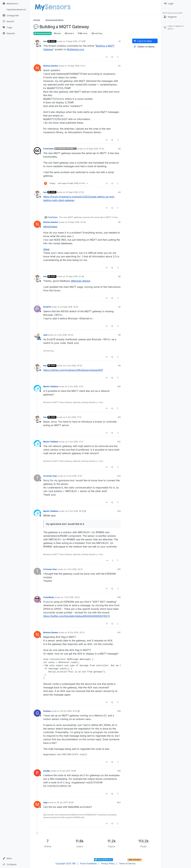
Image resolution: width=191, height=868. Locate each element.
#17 (119, 632)
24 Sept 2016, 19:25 (69, 307)
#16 (119, 597)
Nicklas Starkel (51, 66)
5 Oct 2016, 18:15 (76, 511)
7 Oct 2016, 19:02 (72, 597)
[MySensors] (15, 4)
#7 (119, 307)
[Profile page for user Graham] (37, 713)
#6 (119, 276)
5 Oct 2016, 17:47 (74, 476)
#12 (119, 442)
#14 (119, 511)
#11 (119, 417)
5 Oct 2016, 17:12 (74, 417)
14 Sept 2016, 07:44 (77, 222)
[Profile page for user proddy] (37, 773)
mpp (45, 802)
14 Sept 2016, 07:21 (76, 66)
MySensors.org (76, 49)
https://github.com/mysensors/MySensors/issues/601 (73, 370)
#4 (119, 192)
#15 (119, 569)
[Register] (176, 17)
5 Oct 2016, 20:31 (75, 569)
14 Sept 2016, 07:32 (95, 149)
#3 (119, 149)
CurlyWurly (49, 597)
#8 (119, 335)
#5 (119, 222)
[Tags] (15, 27)
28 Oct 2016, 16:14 (69, 711)
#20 (119, 802)
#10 (119, 386)
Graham (47, 711)
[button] (15, 858)
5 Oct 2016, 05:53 (65, 335)
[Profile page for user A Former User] (37, 478)
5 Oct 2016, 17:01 (76, 386)
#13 (119, 476)
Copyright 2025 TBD (66, 863)
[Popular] (15, 33)
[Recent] (15, 21)
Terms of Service (127, 863)
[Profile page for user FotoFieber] (37, 151)
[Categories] (15, 16)
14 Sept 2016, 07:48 (75, 276)
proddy (47, 771)
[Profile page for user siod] (37, 337)
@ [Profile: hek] (46, 249)
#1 (120, 41)
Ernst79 (47, 307)
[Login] (176, 4)
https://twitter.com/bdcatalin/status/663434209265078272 (77, 616)
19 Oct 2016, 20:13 (76, 632)
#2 (119, 66)
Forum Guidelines (88, 863)
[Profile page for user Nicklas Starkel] (37, 68)
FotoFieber (48, 149)
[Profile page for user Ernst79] (37, 309)
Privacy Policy (108, 863)
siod (45, 335)
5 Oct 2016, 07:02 (74, 366)
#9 (119, 366)
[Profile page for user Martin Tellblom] (37, 389)
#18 (119, 711)
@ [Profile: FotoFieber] (50, 227)
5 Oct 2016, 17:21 (76, 442)
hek (45, 41)
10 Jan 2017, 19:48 (68, 771)
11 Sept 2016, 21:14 (74, 41)
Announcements (43, 33)
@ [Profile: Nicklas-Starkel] (81, 281)
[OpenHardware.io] (15, 10)
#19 (119, 771)
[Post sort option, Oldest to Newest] (145, 47)
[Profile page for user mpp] (37, 804)
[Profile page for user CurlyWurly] (37, 599)
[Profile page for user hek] (37, 43)
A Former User (50, 476)
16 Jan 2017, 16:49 (65, 802)
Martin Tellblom (51, 386)
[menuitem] (176, 4)
